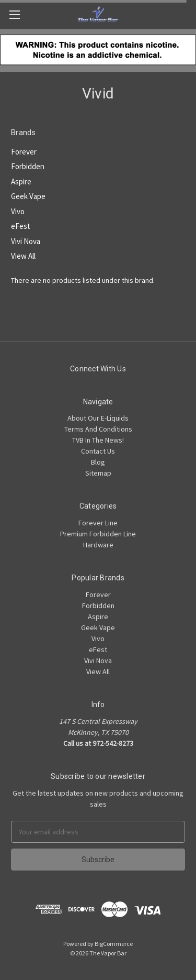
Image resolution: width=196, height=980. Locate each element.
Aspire (21, 181)
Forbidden (28, 166)
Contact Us (98, 451)
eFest (21, 226)
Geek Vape (28, 196)
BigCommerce (114, 944)
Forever (24, 152)
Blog (98, 462)
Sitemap (98, 473)
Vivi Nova (26, 241)
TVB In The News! (98, 440)
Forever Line (98, 523)
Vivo (18, 211)
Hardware (98, 545)
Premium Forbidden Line (98, 534)
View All (23, 256)
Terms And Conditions (98, 429)
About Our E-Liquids (98, 418)
